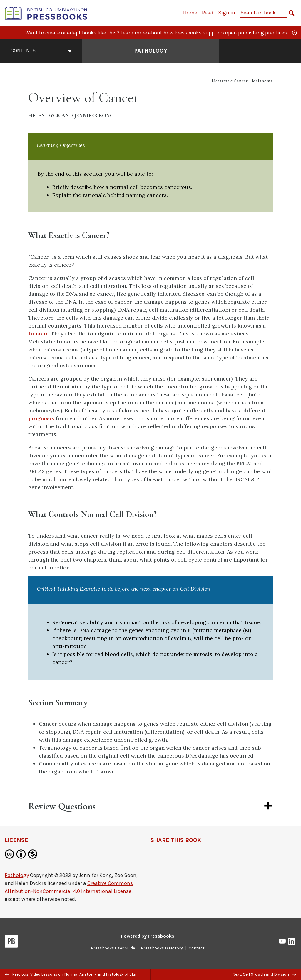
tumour (38, 334)
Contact (197, 948)
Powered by (148, 936)
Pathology (17, 875)
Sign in (227, 13)
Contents (41, 51)
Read (208, 13)
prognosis (41, 418)
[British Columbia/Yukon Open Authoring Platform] (46, 13)
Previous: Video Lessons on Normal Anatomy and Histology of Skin (71, 974)
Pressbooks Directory (162, 948)
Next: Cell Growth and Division (264, 974)
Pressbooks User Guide (113, 948)
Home (190, 13)
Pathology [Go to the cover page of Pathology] (151, 51)
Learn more (134, 33)
